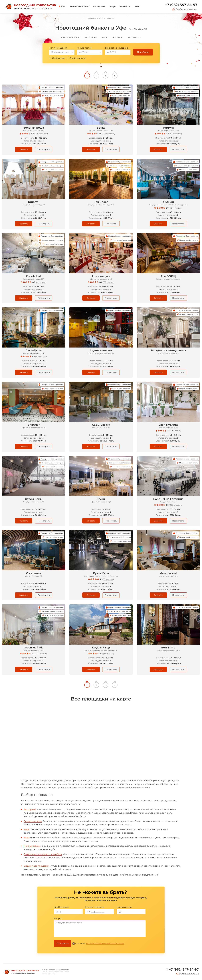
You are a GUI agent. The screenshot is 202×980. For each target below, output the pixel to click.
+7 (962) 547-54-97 (181, 5)
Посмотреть (44, 149)
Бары (27, 838)
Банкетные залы (80, 6)
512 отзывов (41, 654)
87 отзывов (176, 134)
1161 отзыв (108, 579)
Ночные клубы (32, 846)
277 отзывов (108, 134)
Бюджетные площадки (36, 866)
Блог (137, 6)
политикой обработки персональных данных (105, 943)
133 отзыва (108, 282)
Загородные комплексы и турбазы (43, 854)
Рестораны (99, 6)
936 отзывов (41, 134)
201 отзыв (176, 431)
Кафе (113, 6)
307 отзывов (176, 208)
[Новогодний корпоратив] (30, 7)
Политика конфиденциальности (55, 972)
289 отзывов (176, 505)
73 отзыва (109, 654)
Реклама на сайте (49, 974)
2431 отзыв (41, 356)
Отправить (63, 943)
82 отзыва (41, 282)
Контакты (125, 6)
